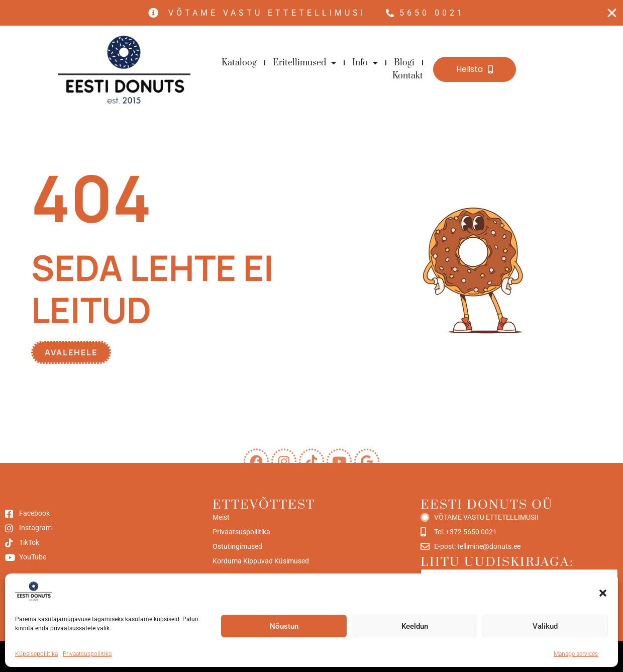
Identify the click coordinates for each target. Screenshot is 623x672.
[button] (603, 593)
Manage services (576, 654)
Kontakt (408, 76)
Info (365, 63)
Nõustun (284, 626)
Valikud (545, 626)
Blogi (404, 63)
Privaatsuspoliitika (87, 654)
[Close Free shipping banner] (612, 13)
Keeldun (415, 626)
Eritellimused (304, 63)
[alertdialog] (311, 13)
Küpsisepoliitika (36, 654)
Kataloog (239, 63)
